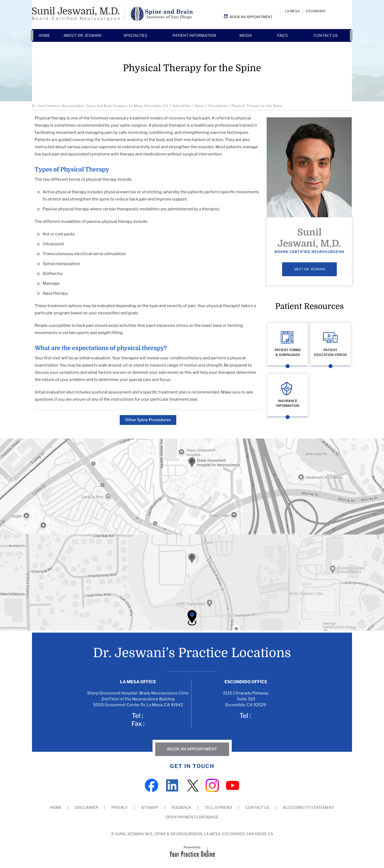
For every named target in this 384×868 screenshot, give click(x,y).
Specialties (181, 106)
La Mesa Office (138, 682)
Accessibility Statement (308, 807)
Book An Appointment (192, 749)
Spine (200, 106)
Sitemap (150, 807)
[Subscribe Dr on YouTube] (233, 785)
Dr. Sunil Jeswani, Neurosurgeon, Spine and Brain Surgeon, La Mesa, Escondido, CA (100, 106)
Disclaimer (87, 807)
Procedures (218, 106)
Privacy (120, 807)
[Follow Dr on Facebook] (151, 785)
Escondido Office (246, 682)
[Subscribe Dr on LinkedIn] (172, 785)
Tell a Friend (218, 807)
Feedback (181, 807)
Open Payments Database (192, 817)
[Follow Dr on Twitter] (192, 785)
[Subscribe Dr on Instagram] (212, 785)
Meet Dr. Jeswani (309, 269)
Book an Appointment (251, 17)
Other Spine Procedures (148, 420)
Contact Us (257, 807)
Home (56, 807)
